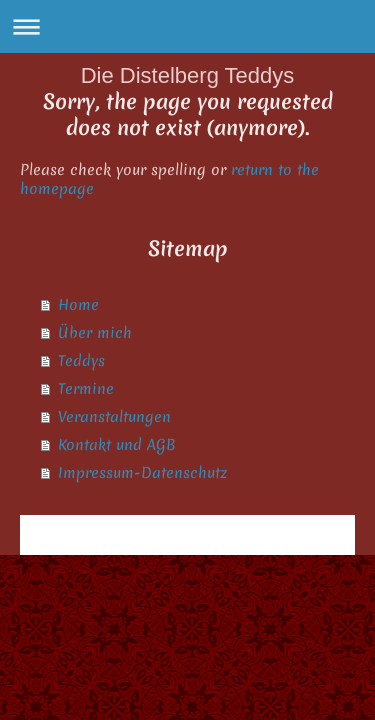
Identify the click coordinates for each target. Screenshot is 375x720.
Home (78, 305)
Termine (86, 389)
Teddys (81, 361)
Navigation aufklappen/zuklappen (187, 26)
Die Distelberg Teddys (188, 75)
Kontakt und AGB (117, 445)
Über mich (95, 333)
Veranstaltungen (114, 417)
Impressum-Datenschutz (142, 473)
